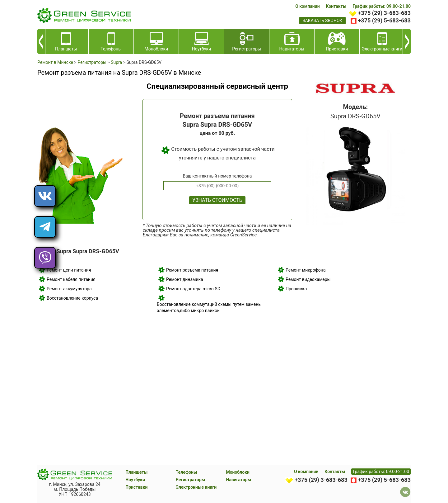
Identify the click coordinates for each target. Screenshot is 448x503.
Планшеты (136, 472)
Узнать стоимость (217, 200)
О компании (307, 6)
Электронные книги (196, 487)
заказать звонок (322, 21)
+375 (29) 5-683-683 (384, 20)
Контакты (336, 6)
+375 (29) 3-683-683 (384, 13)
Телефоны (187, 472)
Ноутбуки (135, 480)
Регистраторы (190, 480)
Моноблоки (238, 472)
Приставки (136, 487)
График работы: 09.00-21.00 (382, 6)
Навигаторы (238, 480)
